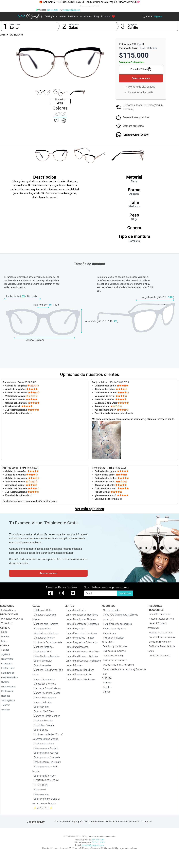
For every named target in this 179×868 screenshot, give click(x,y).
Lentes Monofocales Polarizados (82, 624)
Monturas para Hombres (46, 624)
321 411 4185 (52, 10)
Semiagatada (8, 700)
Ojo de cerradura (10, 677)
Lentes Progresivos (75, 629)
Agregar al (132, 24)
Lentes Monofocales (76, 610)
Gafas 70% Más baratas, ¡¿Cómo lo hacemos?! (121, 617)
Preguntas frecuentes (160, 614)
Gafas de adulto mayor (45, 776)
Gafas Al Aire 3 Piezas (45, 711)
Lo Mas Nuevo (9, 610)
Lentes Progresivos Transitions (81, 633)
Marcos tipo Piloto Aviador (47, 693)
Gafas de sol (40, 790)
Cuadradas (7, 664)
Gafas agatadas (42, 794)
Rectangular (7, 691)
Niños (4, 641)
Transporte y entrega (114, 656)
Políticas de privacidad (114, 651)
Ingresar (107, 683)
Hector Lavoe (8, 668)
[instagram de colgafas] (62, 593)
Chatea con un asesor (136, 135)
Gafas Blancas (41, 730)
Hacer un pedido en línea (161, 619)
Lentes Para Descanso (77, 647)
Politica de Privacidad (114, 638)
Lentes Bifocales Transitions (80, 670)
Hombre (5, 637)
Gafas (73, 28)
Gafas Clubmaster (43, 661)
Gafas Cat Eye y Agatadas (47, 656)
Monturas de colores (44, 744)
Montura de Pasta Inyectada (48, 642)
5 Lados (5, 650)
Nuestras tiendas (112, 610)
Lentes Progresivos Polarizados (82, 642)
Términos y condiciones (115, 646)
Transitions (7, 623)
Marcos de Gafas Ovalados (47, 688)
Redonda (6, 696)
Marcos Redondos (43, 702)
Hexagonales (8, 673)
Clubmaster (7, 659)
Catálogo (49, 16)
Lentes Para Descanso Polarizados (83, 661)
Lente (14, 28)
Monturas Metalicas (44, 647)
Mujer (4, 632)
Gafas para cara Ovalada (46, 748)
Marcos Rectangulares (45, 698)
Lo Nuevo (73, 16)
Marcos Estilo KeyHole (45, 684)
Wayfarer (6, 710)
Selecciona (15, 24)
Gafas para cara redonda (46, 753)
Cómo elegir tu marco (160, 642)
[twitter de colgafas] (73, 593)
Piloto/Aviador (8, 687)
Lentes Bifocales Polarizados (80, 679)
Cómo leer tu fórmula (160, 656)
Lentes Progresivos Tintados (80, 638)
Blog (96, 16)
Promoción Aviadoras (12, 619)
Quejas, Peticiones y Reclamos (118, 665)
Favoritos (108, 17)
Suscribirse (125, 593)
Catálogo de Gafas (43, 610)
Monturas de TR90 (43, 652)
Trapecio (6, 705)
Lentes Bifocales (74, 665)
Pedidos (107, 687)
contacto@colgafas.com (93, 845)
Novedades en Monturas (46, 633)
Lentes (62, 16)
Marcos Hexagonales (44, 679)
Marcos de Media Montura (47, 716)
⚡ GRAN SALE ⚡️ (43, 808)
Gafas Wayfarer (41, 707)
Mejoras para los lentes (161, 633)
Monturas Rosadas (43, 721)
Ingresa (158, 16)
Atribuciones (109, 633)
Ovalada (5, 682)
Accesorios (86, 16)
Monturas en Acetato (44, 638)
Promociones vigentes (114, 629)
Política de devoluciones (115, 660)
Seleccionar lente (141, 78)
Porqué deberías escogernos (118, 624)
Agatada (6, 654)
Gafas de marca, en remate (47, 762)
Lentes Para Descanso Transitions (83, 652)
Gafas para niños (42, 629)
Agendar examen (48, 573)
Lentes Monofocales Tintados (81, 619)
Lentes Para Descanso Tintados (82, 656)
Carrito (133, 28)
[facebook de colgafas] (50, 593)
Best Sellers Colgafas (44, 725)
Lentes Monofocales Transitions (82, 615)
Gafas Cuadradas (42, 665)
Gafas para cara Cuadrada (47, 757)
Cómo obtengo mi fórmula (162, 637)
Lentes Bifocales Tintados (79, 675)
